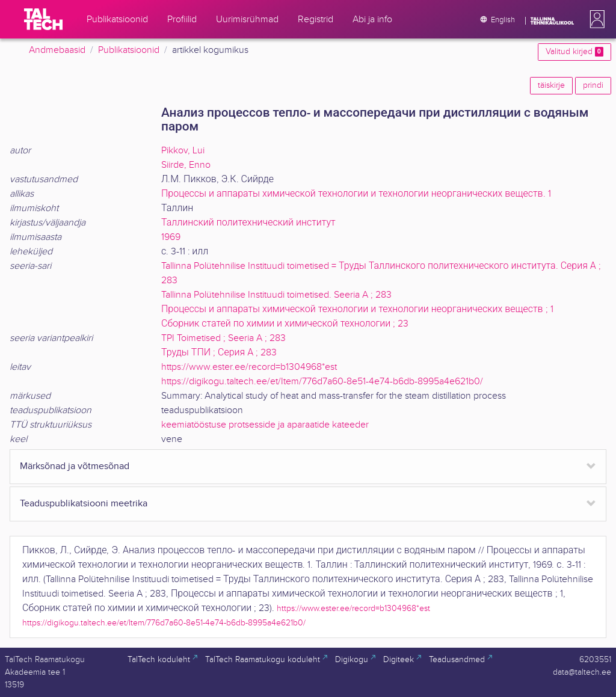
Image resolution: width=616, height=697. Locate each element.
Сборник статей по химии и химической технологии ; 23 (285, 324)
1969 (171, 237)
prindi (593, 85)
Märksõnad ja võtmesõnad (75, 466)
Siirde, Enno (186, 165)
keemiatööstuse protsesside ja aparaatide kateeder (265, 425)
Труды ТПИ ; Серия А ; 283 (219, 353)
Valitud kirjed (574, 52)
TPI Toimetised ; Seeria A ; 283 (223, 338)
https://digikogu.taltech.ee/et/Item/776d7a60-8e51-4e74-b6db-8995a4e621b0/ (322, 382)
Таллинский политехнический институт (248, 223)
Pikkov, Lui (183, 151)
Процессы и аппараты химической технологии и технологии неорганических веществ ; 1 (357, 309)
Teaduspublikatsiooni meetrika (84, 504)
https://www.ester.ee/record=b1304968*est (249, 367)
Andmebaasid (57, 50)
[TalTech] (43, 19)
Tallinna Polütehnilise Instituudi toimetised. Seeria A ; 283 (276, 295)
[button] (595, 19)
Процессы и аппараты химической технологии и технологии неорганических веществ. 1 (356, 194)
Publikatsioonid (129, 50)
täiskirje (551, 85)
